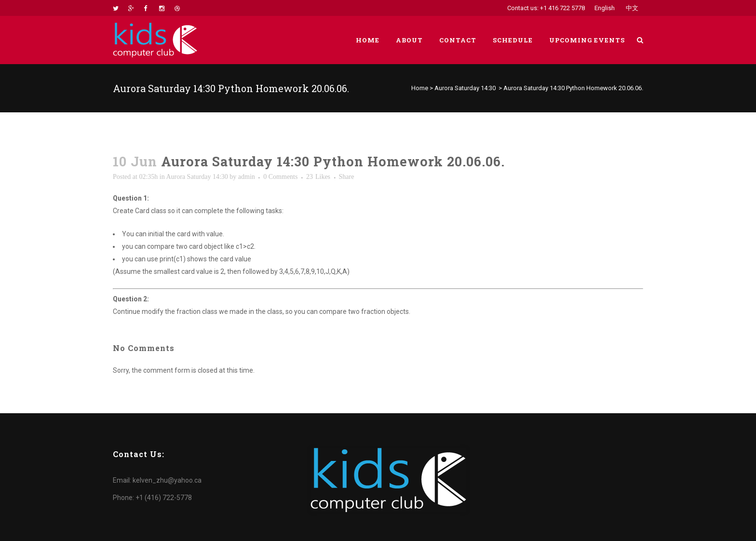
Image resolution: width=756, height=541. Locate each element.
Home (420, 88)
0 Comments (280, 177)
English (605, 8)
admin (247, 177)
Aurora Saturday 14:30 (465, 88)
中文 (632, 8)
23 (318, 177)
